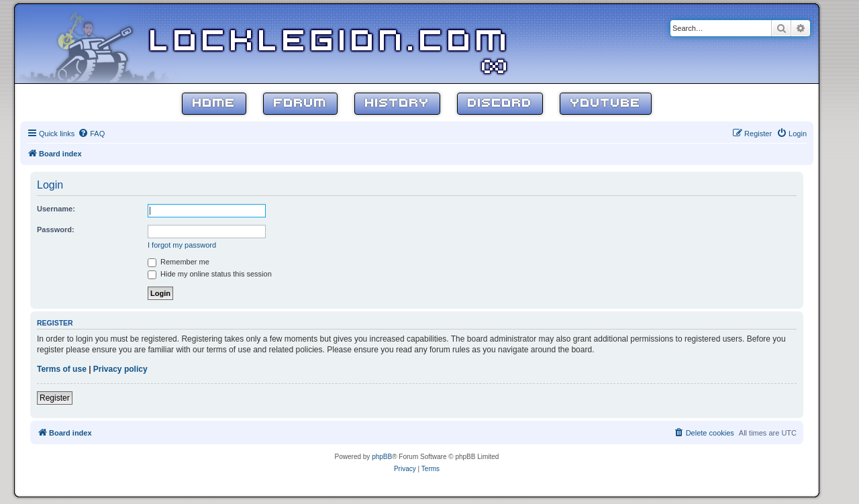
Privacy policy (120, 369)
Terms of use (62, 369)
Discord (500, 104)
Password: (56, 230)
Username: (56, 209)
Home (214, 104)
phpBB (382, 457)
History (397, 104)
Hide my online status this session (210, 274)
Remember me (179, 262)
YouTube (606, 104)
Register (55, 398)
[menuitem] (91, 134)
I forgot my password (182, 245)
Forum (300, 104)
